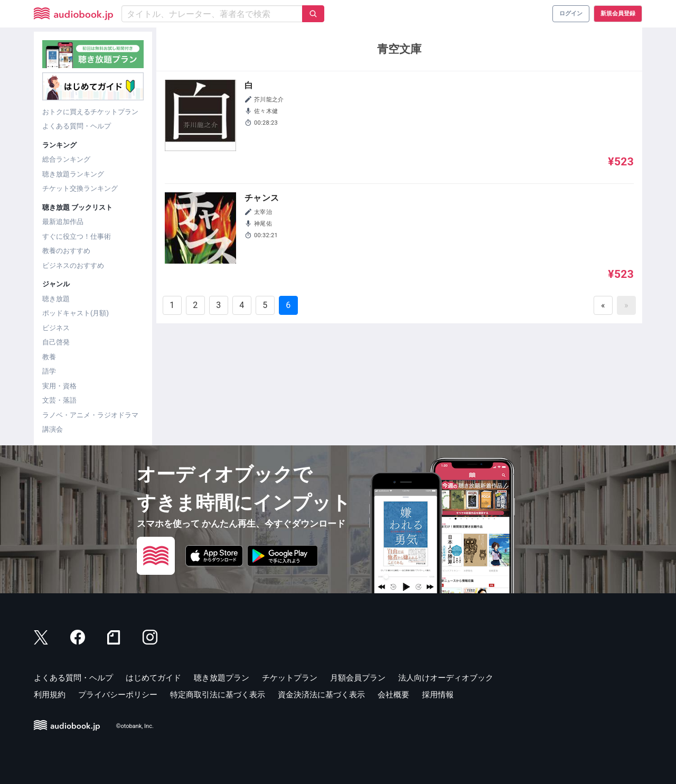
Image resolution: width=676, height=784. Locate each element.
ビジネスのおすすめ (73, 265)
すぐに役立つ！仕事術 (77, 236)
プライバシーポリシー (118, 695)
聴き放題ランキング (73, 174)
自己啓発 (56, 342)
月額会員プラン (358, 678)
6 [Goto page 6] (288, 305)
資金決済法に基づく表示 (321, 695)
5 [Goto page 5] (265, 305)
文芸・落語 (59, 400)
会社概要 (393, 695)
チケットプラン (290, 678)
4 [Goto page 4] (242, 305)
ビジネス (56, 328)
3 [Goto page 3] (218, 305)
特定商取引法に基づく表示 (218, 695)
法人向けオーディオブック (446, 678)
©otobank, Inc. (135, 726)
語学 (49, 371)
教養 (49, 357)
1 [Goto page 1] (172, 305)
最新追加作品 (63, 222)
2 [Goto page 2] (195, 305)
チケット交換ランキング (80, 188)
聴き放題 (56, 299)
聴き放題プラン (222, 678)
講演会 (53, 429)
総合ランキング (66, 159)
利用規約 (50, 695)
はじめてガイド (153, 678)
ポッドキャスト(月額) (76, 313)
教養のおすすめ (66, 251)
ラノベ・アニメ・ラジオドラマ (90, 415)
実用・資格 (59, 386)
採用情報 (438, 695)
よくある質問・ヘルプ (77, 126)
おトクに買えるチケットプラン (90, 112)
